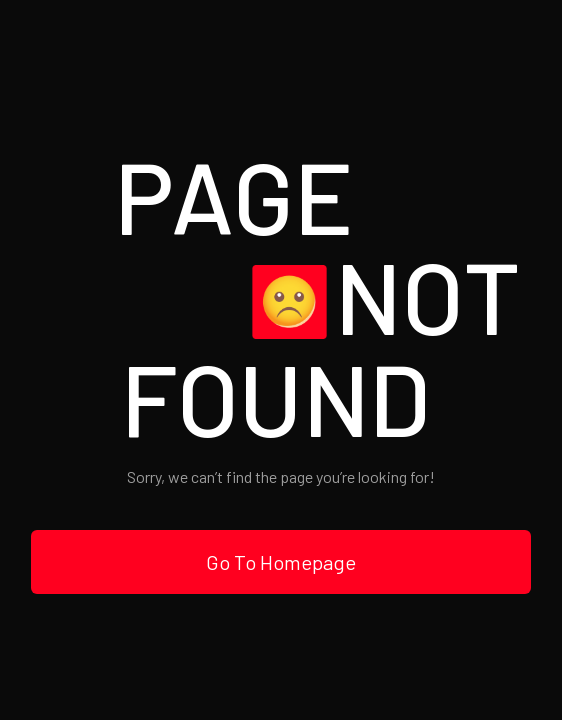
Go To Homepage (281, 562)
